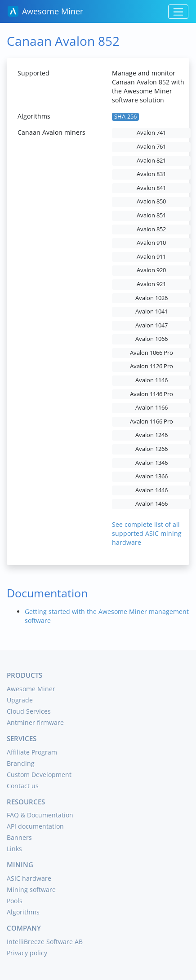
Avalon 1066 (151, 339)
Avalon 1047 (151, 325)
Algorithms (23, 912)
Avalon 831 (151, 174)
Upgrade (20, 700)
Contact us (23, 786)
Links (14, 849)
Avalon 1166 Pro (151, 422)
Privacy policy (27, 953)
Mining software (31, 890)
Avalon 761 (151, 147)
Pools (15, 901)
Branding (21, 763)
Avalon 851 (151, 215)
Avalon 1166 (151, 408)
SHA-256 (125, 117)
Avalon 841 (151, 188)
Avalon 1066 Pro (151, 353)
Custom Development (39, 775)
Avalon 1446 (151, 490)
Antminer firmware (35, 722)
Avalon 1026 (151, 298)
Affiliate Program (32, 752)
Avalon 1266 (151, 449)
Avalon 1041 (151, 311)
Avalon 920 (151, 270)
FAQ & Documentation (40, 815)
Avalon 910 (151, 243)
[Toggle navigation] (178, 12)
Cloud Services (29, 711)
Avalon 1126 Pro (151, 366)
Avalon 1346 (151, 463)
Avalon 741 (151, 133)
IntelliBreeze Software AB (45, 942)
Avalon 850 (151, 201)
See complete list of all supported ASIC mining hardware (147, 533)
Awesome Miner (45, 11)
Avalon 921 (151, 284)
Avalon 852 (151, 229)
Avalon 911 (151, 257)
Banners (19, 837)
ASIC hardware (29, 878)
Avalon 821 (151, 161)
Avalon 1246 (151, 435)
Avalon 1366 (151, 476)
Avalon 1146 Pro (151, 394)
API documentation (35, 826)
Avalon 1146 (151, 380)
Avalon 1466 (151, 504)
